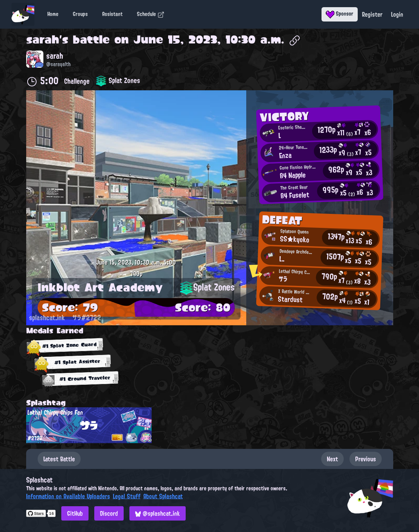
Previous (366, 459)
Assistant (112, 14)
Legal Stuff (127, 496)
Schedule (151, 14)
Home (53, 14)
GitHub (75, 513)
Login (397, 14)
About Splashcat (163, 496)
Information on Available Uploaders (68, 496)
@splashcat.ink (158, 513)
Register (372, 14)
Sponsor (340, 14)
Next (332, 459)
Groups (80, 14)
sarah (43, 39)
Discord (109, 513)
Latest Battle (59, 459)
